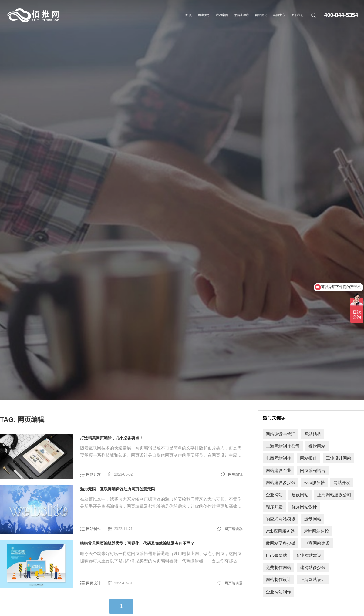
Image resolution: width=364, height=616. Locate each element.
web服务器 (315, 483)
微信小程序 (241, 15)
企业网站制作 (278, 592)
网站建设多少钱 (281, 483)
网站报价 (308, 458)
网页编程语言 (313, 470)
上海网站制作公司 (283, 446)
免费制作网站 (278, 567)
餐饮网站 (317, 446)
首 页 (189, 15)
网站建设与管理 (281, 434)
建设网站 (300, 495)
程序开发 (274, 507)
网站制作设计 (278, 580)
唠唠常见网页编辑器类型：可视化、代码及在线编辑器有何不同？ (137, 543)
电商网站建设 (317, 543)
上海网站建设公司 (334, 495)
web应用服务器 (280, 531)
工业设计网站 (339, 458)
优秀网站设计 (304, 507)
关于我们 (297, 15)
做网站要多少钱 (281, 543)
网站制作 (93, 529)
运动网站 (313, 519)
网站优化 (261, 15)
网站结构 (313, 434)
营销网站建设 (316, 531)
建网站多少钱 (313, 567)
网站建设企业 (278, 470)
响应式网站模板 (281, 519)
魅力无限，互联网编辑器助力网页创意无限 (118, 489)
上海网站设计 (313, 580)
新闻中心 (279, 15)
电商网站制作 (278, 458)
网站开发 (93, 474)
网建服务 (204, 15)
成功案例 (222, 15)
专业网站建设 (308, 555)
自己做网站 (276, 555)
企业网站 (274, 495)
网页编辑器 (234, 529)
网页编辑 (235, 474)
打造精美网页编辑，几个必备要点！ (112, 438)
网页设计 (93, 583)
